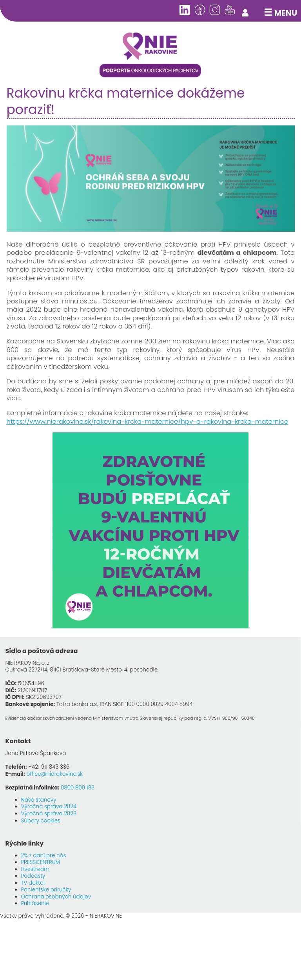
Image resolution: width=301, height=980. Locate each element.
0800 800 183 (78, 788)
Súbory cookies (41, 821)
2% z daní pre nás (44, 856)
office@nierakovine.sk (55, 774)
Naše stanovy (39, 800)
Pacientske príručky (46, 890)
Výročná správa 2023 (49, 814)
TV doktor (33, 883)
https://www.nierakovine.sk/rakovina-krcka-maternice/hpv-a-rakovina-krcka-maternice (148, 422)
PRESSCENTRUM (41, 862)
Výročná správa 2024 (49, 807)
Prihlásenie (35, 903)
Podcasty (33, 876)
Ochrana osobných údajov (56, 897)
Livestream (35, 869)
